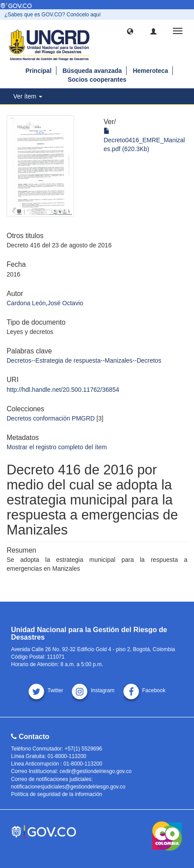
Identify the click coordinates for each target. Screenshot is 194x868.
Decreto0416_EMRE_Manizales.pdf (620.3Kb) (144, 140)
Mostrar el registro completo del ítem (57, 447)
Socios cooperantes (97, 80)
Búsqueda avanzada (92, 71)
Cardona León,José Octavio (45, 303)
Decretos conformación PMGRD (51, 418)
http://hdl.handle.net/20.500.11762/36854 (63, 390)
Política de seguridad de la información (57, 794)
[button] (130, 31)
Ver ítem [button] (28, 96)
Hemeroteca (150, 71)
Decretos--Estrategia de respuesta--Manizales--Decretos (84, 360)
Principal (39, 71)
